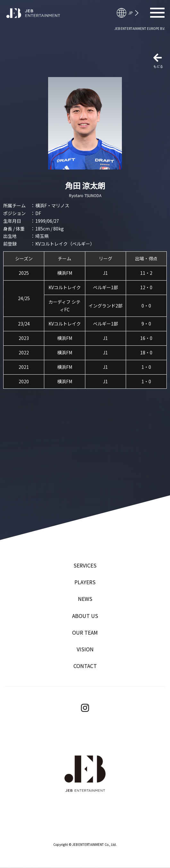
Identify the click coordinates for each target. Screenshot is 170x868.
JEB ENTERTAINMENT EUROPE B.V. (140, 28)
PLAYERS (85, 582)
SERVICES (85, 565)
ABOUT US (85, 616)
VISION (85, 649)
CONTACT (85, 666)
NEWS (85, 599)
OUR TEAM (85, 632)
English (131, 13)
